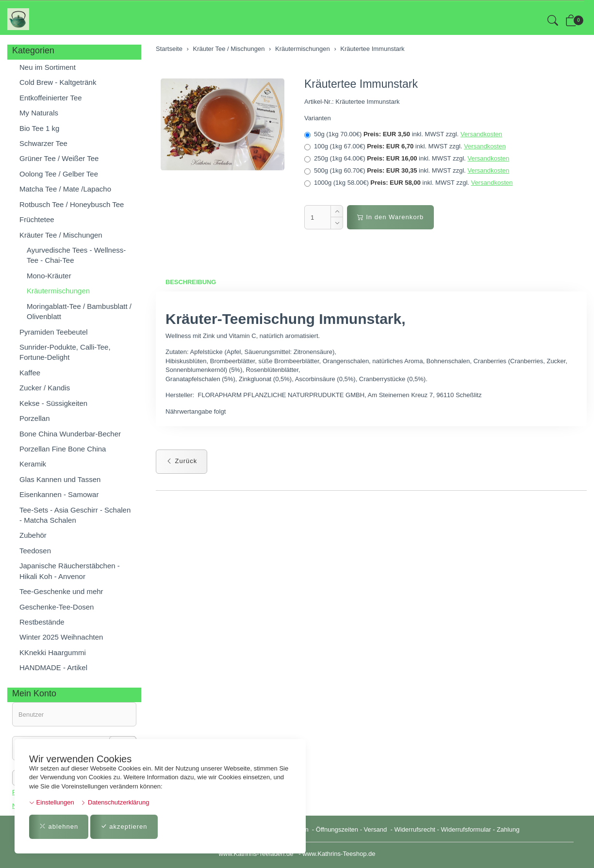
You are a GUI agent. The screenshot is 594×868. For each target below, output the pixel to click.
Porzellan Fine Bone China (63, 449)
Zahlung (508, 829)
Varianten (318, 118)
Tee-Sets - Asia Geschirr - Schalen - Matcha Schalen (75, 515)
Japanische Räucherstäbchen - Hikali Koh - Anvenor (70, 571)
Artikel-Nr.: (319, 102)
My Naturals (39, 113)
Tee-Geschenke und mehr (61, 591)
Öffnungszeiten (337, 829)
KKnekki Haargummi (53, 652)
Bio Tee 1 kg (39, 128)
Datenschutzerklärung (115, 802)
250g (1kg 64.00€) (407, 159)
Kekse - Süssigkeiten (53, 403)
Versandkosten (481, 134)
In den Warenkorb (390, 217)
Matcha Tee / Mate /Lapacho (65, 189)
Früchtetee (37, 219)
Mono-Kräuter (49, 276)
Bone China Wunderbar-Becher (70, 434)
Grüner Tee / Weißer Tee (59, 158)
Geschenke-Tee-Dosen (57, 607)
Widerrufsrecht (415, 829)
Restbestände (42, 622)
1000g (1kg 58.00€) (409, 183)
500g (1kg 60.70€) (407, 171)
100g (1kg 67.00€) (405, 146)
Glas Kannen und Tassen (60, 479)
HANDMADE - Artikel (53, 667)
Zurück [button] (181, 461)
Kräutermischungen (58, 291)
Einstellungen (52, 802)
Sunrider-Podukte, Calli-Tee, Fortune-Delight (65, 352)
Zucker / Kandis (45, 388)
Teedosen (35, 551)
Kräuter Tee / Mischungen (61, 235)
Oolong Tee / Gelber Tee (59, 174)
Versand (376, 829)
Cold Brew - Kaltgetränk (58, 82)
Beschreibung (191, 282)
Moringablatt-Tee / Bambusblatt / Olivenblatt (79, 311)
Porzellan (35, 418)
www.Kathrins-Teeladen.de (256, 854)
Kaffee (30, 373)
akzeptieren (124, 827)
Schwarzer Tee (43, 143)
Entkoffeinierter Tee (51, 98)
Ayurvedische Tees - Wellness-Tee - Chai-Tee (76, 255)
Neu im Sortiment (48, 67)
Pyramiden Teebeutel (54, 332)
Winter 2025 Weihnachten (61, 637)
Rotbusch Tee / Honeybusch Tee (72, 204)
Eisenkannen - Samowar (59, 494)
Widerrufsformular (466, 829)
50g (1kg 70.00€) (403, 134)
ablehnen (59, 827)
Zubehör (33, 535)
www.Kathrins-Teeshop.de (339, 854)
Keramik (33, 464)
